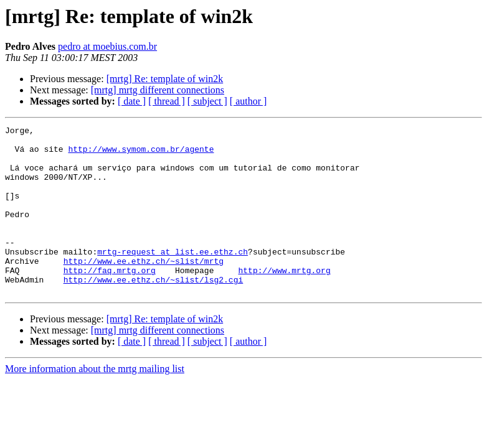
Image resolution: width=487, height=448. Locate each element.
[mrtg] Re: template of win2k (165, 79)
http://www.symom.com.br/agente (141, 154)
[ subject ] (207, 101)
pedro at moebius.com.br (107, 46)
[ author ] (248, 101)
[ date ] (132, 101)
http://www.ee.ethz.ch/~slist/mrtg (144, 289)
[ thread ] (167, 101)
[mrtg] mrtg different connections (158, 90)
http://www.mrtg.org (284, 300)
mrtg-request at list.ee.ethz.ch (173, 278)
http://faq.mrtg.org (110, 300)
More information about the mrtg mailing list (95, 402)
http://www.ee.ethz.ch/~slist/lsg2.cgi (154, 311)
